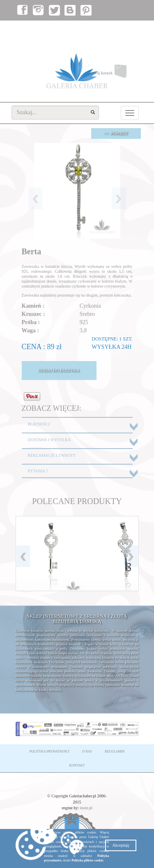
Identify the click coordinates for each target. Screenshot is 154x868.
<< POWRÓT (116, 133)
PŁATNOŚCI (39, 424)
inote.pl (86, 808)
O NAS (87, 752)
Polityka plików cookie (87, 860)
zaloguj (100, 29)
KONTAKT (77, 766)
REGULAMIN (115, 752)
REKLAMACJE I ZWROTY (52, 455)
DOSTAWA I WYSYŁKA (49, 440)
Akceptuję (121, 845)
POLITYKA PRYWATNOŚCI (49, 752)
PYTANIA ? (38, 471)
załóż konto (125, 29)
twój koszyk (115, 73)
